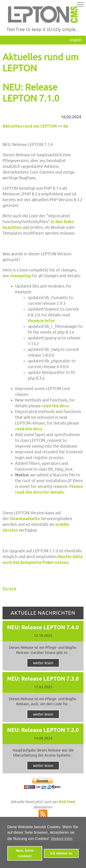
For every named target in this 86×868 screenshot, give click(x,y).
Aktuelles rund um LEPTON (30, 126)
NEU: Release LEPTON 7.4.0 (43, 627)
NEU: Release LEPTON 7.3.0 (43, 679)
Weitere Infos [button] (62, 839)
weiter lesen (43, 663)
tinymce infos (41, 321)
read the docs (55, 406)
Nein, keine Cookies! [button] (25, 853)
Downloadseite (25, 519)
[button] (80, 5)
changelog (20, 276)
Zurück (9, 589)
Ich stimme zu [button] (61, 853)
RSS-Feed (67, 802)
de (66, 126)
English (76, 40)
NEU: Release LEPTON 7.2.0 (43, 730)
